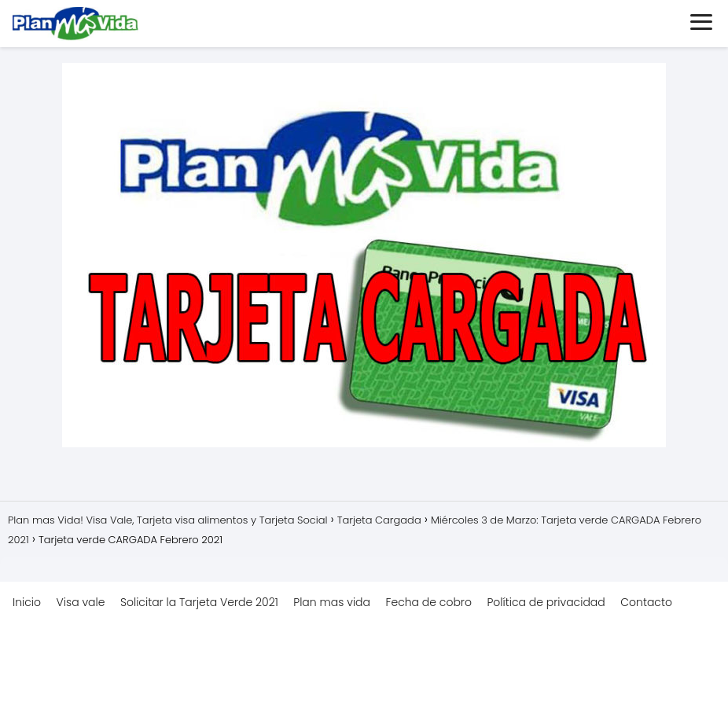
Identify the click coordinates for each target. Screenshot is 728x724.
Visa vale (81, 602)
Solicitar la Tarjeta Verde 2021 (199, 602)
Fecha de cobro (429, 602)
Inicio (27, 602)
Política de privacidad (546, 602)
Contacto (646, 602)
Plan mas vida (332, 602)
